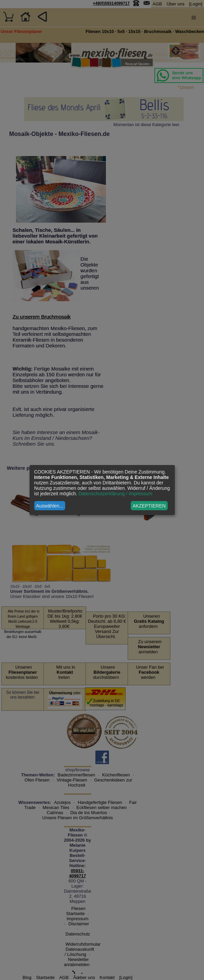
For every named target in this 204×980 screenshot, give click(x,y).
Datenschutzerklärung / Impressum (115, 494)
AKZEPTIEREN (149, 506)
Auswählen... (50, 506)
